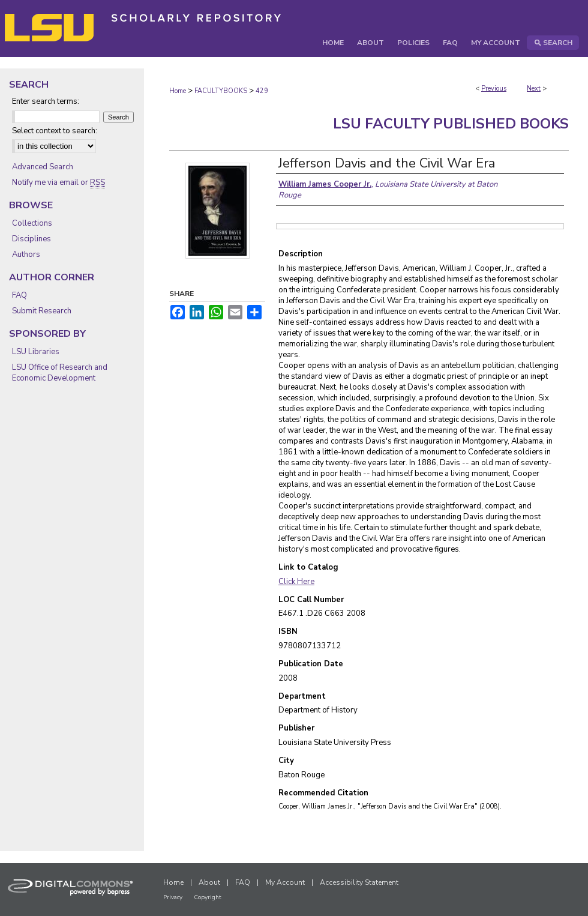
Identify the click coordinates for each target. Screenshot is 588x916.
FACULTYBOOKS (221, 91)
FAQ (19, 295)
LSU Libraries (36, 352)
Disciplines (31, 239)
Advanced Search (43, 167)
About (209, 882)
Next (534, 89)
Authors (26, 255)
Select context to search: (55, 131)
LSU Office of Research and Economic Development (60, 373)
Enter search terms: (46, 101)
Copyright (208, 897)
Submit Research (42, 311)
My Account (285, 882)
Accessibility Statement (359, 882)
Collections (32, 223)
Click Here (296, 582)
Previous (494, 89)
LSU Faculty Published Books (451, 124)
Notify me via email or (58, 182)
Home (178, 91)
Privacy (173, 897)
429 (262, 91)
